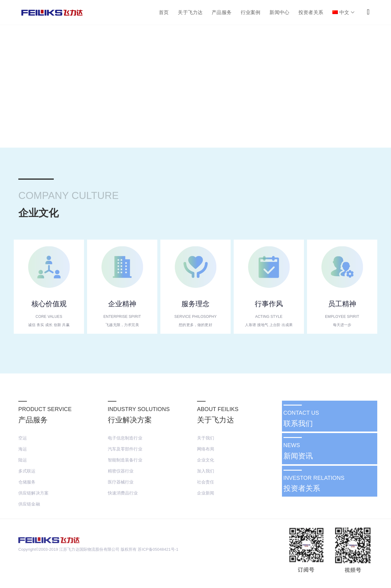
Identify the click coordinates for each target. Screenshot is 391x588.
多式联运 (27, 471)
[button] (368, 12)
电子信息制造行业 (125, 438)
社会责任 (206, 482)
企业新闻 (206, 493)
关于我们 (206, 438)
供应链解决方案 (33, 493)
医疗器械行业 (121, 482)
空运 (23, 438)
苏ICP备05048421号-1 (158, 549)
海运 (23, 449)
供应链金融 (29, 504)
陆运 (23, 460)
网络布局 (206, 449)
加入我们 (206, 471)
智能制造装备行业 (125, 460)
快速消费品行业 (123, 493)
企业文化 (206, 460)
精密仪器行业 (121, 471)
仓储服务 (27, 482)
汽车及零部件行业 (125, 449)
